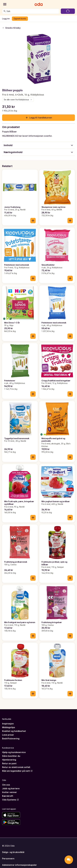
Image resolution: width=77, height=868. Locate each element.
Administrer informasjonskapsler (19, 865)
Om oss (6, 785)
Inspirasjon (8, 724)
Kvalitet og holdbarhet (14, 731)
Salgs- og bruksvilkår (13, 852)
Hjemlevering (9, 760)
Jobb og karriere (11, 788)
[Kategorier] (5, 4)
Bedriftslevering (11, 739)
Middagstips (9, 727)
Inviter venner (10, 792)
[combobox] (32, 11)
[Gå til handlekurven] (68, 11)
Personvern (8, 859)
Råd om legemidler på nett (17, 771)
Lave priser (8, 735)
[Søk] (5, 11)
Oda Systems (11, 800)
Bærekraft (8, 796)
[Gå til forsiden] (39, 4)
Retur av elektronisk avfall (16, 767)
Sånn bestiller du (11, 756)
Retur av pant (9, 763)
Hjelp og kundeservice (14, 752)
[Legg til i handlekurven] (33, 221)
